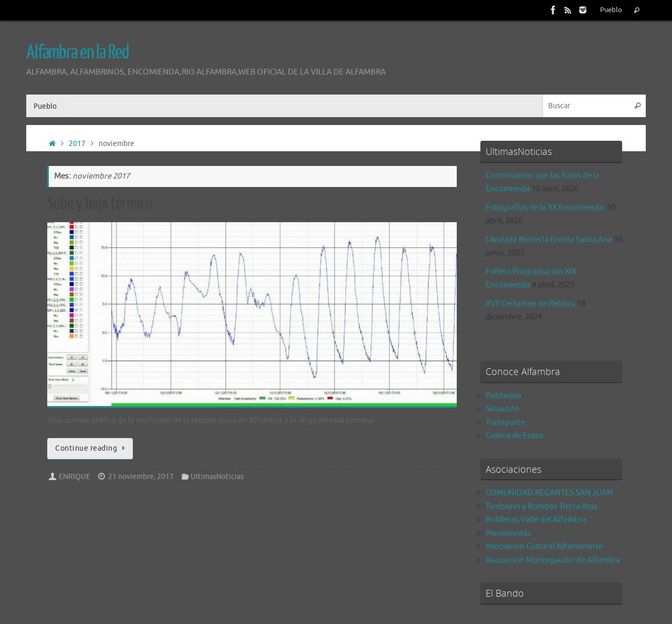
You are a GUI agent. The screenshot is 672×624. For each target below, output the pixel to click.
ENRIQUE (75, 477)
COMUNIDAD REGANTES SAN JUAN (549, 493)
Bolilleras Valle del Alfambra (536, 520)
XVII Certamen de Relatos (531, 304)
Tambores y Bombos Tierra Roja (542, 507)
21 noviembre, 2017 (141, 477)
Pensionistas (508, 533)
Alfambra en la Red (77, 53)
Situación (502, 409)
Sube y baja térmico (100, 204)
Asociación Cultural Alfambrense (544, 547)
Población (503, 396)
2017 (77, 144)
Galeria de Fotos (514, 436)
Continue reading (92, 448)
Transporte (505, 423)
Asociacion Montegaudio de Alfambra (553, 560)
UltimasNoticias (217, 477)
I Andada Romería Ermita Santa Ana (549, 240)
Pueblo (611, 10)
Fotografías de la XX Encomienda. (545, 208)
